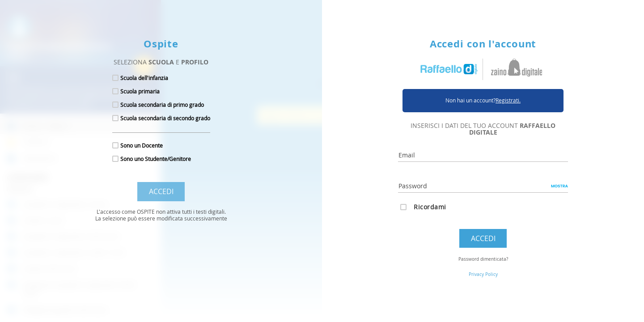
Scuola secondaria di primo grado (162, 105)
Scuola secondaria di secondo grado (165, 118)
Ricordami (430, 207)
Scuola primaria (140, 91)
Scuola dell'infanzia (144, 78)
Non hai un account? (483, 100)
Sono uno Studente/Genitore (156, 159)
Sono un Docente (142, 145)
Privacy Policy (483, 274)
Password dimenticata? (483, 259)
